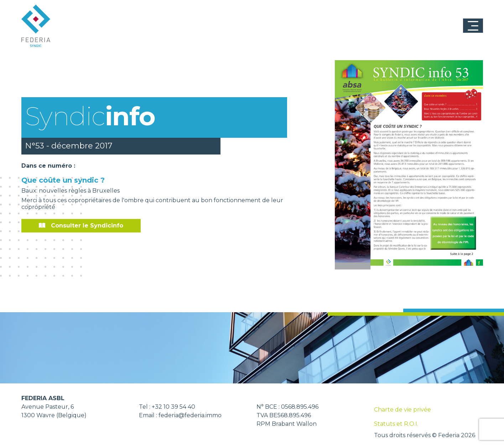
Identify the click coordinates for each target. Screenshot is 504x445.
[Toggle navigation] (473, 26)
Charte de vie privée (402, 410)
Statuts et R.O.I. (396, 424)
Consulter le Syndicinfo (81, 226)
